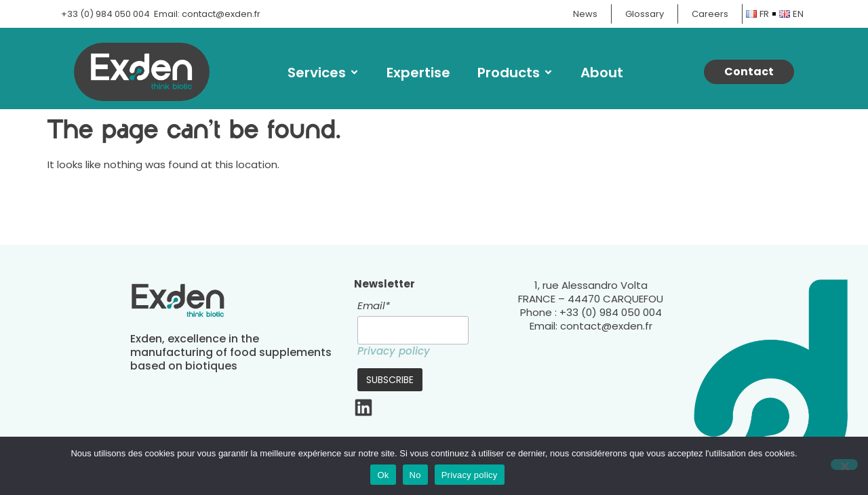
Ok (383, 475)
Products (515, 73)
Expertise (418, 73)
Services (323, 73)
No (415, 475)
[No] (844, 464)
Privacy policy (394, 351)
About (602, 73)
